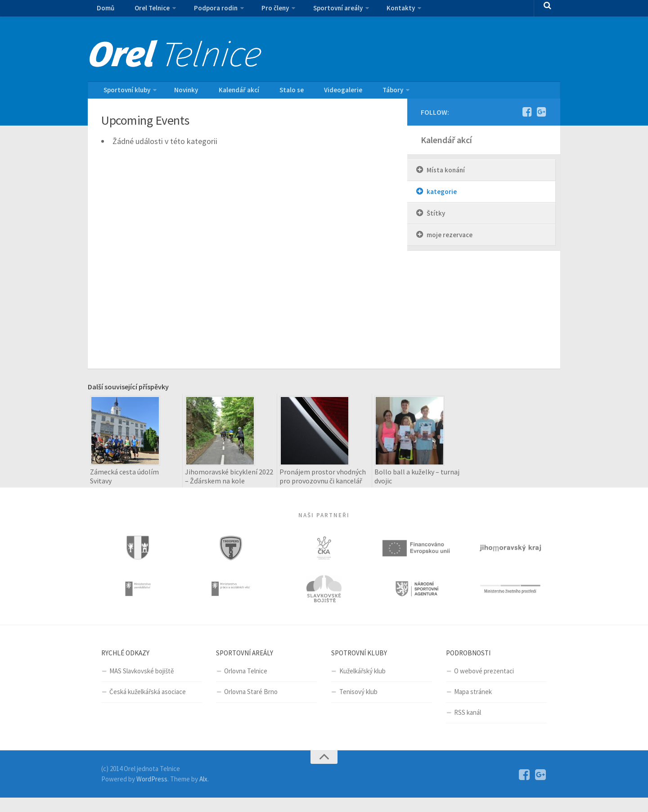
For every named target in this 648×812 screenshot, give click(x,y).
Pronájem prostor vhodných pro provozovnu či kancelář (323, 482)
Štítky (436, 219)
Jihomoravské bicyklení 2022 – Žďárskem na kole (229, 482)
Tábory (359, 93)
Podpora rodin (204, 11)
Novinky (181, 93)
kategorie (442, 197)
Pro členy (259, 11)
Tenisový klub (358, 706)
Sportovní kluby (125, 93)
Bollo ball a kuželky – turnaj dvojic (417, 482)
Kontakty (377, 11)
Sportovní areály (318, 11)
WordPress (152, 793)
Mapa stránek (473, 706)
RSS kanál (468, 727)
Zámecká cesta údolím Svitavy (124, 482)
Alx (203, 793)
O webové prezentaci (484, 685)
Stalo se (272, 93)
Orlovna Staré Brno (251, 706)
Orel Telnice (144, 11)
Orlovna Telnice (246, 685)
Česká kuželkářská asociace (148, 706)
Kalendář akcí (226, 93)
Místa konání (446, 176)
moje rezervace (450, 241)
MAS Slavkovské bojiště (142, 685)
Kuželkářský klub (362, 685)
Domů (103, 11)
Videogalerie (316, 93)
